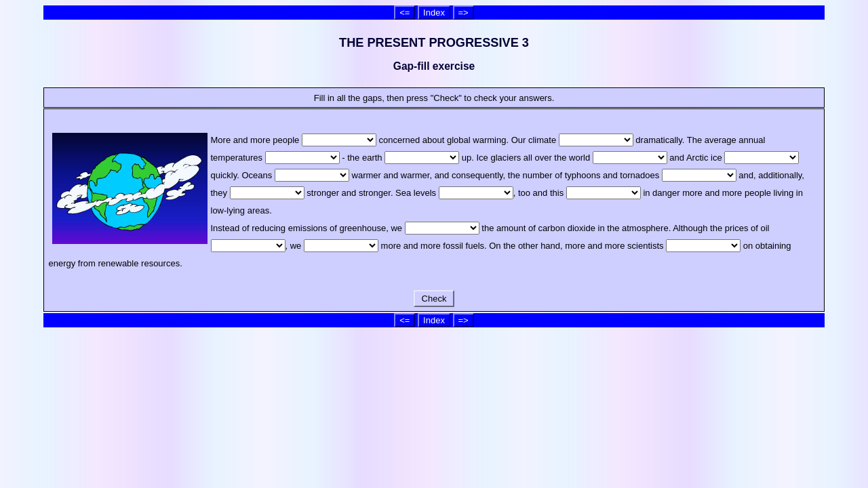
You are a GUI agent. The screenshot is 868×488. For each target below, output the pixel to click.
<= (405, 13)
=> (463, 13)
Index (434, 13)
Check (434, 299)
